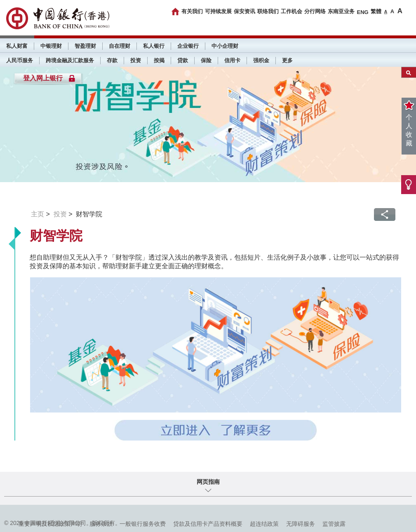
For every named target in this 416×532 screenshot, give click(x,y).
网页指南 (208, 482)
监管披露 (334, 524)
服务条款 (101, 524)
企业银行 (188, 46)
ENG (362, 12)
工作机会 (291, 11)
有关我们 (192, 11)
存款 (112, 60)
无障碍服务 (301, 524)
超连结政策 (264, 524)
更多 (287, 60)
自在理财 (120, 46)
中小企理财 (225, 46)
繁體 (376, 11)
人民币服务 (20, 60)
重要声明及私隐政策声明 (50, 524)
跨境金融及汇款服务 (70, 60)
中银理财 (51, 46)
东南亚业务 (341, 11)
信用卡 (232, 60)
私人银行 (154, 46)
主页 (38, 214)
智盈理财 (85, 46)
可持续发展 (218, 11)
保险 (206, 60)
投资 (136, 60)
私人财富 (17, 46)
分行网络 (315, 11)
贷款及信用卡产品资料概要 (208, 524)
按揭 (159, 60)
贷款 (183, 60)
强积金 (261, 60)
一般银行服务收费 (143, 524)
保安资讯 (244, 11)
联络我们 (268, 11)
